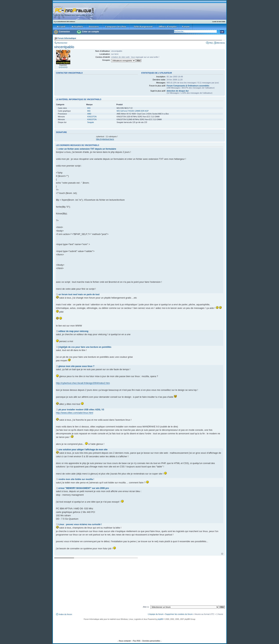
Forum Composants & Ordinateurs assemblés (188, 86)
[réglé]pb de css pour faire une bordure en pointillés (85, 347)
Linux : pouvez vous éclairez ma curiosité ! (80, 524)
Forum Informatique (67, 38)
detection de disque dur (178, 91)
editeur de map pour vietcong (73, 331)
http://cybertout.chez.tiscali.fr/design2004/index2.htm (83, 383)
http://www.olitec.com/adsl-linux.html (75, 413)
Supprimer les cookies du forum (179, 614)
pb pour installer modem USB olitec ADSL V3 (81, 410)
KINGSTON (92, 117)
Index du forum (66, 614)
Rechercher (62, 43)
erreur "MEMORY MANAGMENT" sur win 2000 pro (84, 488)
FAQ (211, 43)
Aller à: (146, 607)
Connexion (64, 32)
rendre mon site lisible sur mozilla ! (76, 479)
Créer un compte (90, 32)
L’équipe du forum (156, 614)
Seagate (91, 122)
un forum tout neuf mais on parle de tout (79, 294)
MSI (89, 108)
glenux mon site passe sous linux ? (76, 366)
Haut (222, 554)
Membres (221, 43)
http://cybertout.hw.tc (105, 139)
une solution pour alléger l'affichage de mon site (83, 450)
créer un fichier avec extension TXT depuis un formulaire (87, 149)
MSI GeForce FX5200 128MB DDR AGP (133, 111)
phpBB (160, 619)
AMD (89, 114)
